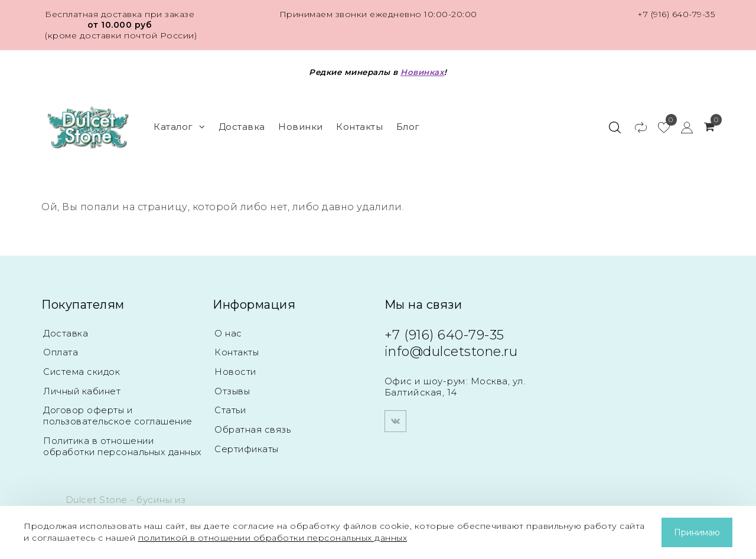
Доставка (242, 127)
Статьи (230, 409)
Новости (236, 371)
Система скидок (82, 371)
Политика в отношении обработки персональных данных (106, 449)
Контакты (359, 127)
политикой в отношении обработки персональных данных (273, 538)
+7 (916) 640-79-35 (676, 14)
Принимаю (697, 532)
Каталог (179, 127)
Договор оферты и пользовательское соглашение (119, 414)
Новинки (301, 127)
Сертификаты (248, 447)
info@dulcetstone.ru (451, 352)
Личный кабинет (83, 390)
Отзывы (233, 390)
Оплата (61, 352)
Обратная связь (253, 428)
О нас (228, 333)
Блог (408, 127)
